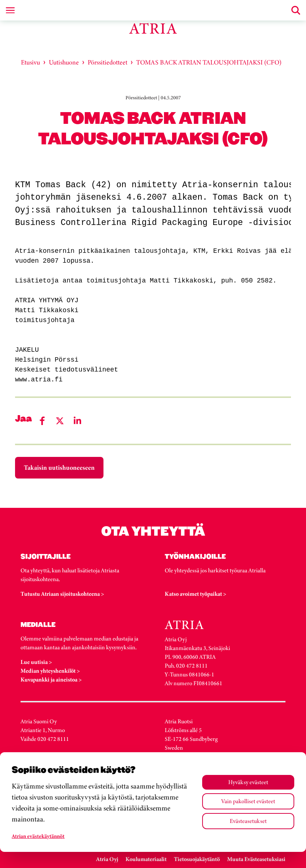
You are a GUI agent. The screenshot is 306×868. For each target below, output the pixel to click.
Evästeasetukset (248, 821)
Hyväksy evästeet (248, 782)
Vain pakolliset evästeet (248, 801)
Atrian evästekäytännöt (38, 836)
